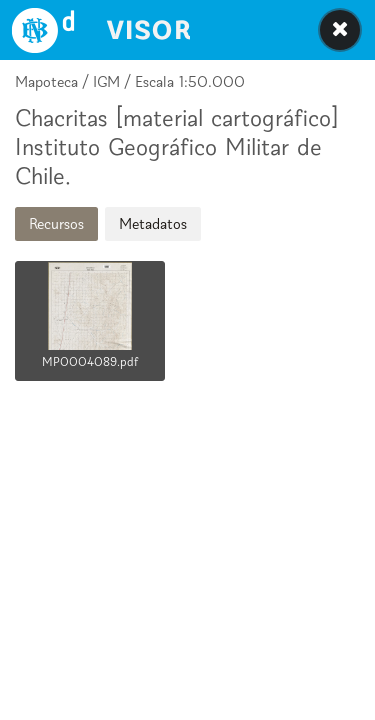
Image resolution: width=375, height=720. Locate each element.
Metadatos (153, 223)
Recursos (56, 223)
